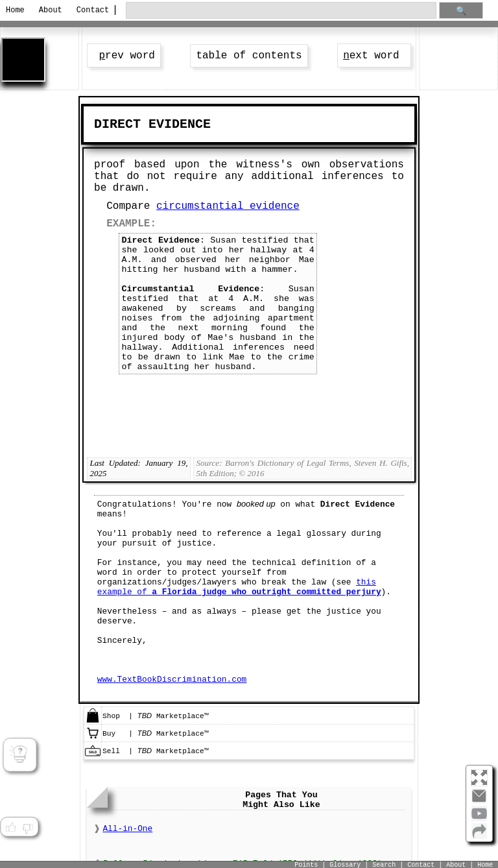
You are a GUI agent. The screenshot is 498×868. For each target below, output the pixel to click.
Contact (90, 10)
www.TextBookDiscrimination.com (172, 680)
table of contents (249, 56)
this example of (239, 587)
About (51, 10)
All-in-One (127, 829)
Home (15, 10)
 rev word (124, 56)
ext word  (374, 56)
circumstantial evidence (228, 206)
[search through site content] (281, 11)
